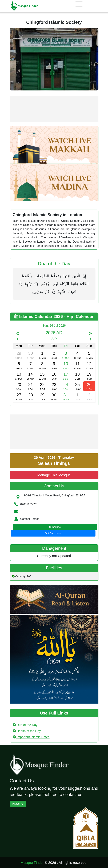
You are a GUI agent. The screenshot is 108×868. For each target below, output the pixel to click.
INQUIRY (18, 804)
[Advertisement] (54, 109)
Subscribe (55, 527)
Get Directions (53, 533)
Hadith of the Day (27, 731)
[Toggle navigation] (79, 4)
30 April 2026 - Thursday (54, 461)
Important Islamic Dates (31, 737)
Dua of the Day (25, 725)
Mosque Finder (32, 863)
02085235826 (29, 504)
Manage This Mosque (54, 475)
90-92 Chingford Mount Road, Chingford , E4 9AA (55, 495)
